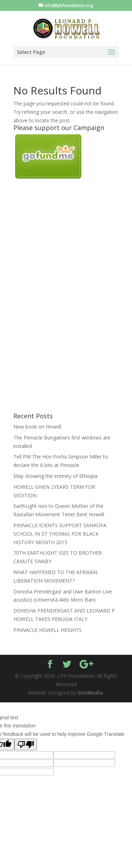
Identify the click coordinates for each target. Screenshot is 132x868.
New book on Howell (37, 427)
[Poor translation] (26, 744)
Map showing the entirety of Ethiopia (55, 476)
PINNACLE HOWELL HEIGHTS (48, 630)
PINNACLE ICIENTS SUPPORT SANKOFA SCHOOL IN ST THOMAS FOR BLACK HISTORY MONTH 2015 (60, 534)
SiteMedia (90, 693)
